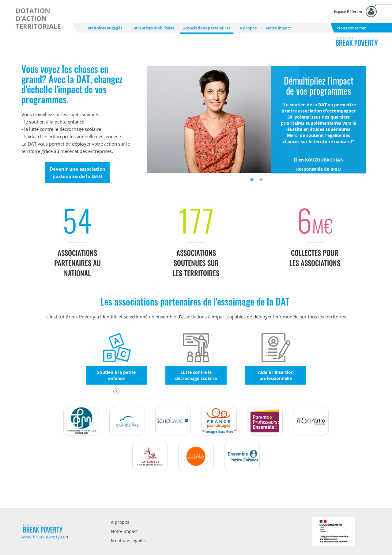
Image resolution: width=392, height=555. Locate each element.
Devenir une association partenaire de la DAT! (77, 173)
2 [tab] (261, 180)
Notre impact (278, 28)
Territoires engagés (104, 28)
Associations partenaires (207, 28)
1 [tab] (252, 180)
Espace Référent (348, 11)
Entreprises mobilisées (153, 28)
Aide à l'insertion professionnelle (276, 375)
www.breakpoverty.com (45, 537)
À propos (248, 28)
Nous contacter (352, 28)
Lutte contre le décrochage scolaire (196, 375)
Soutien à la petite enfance (116, 375)
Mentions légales (128, 540)
